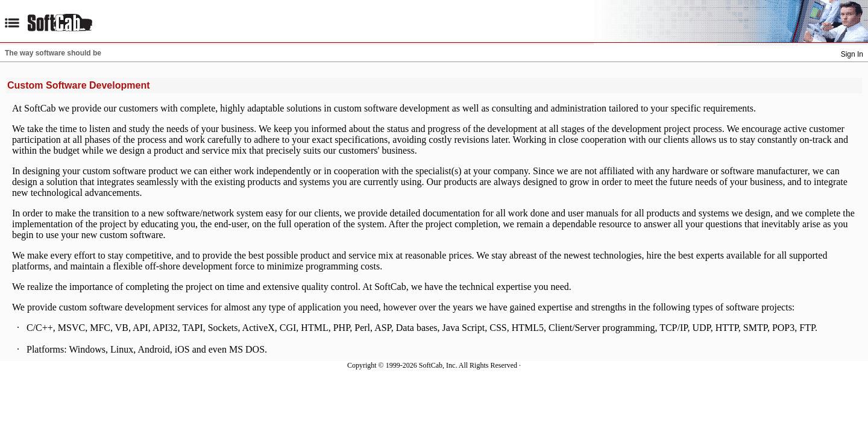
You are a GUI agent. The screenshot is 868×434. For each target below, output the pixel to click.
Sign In (852, 54)
